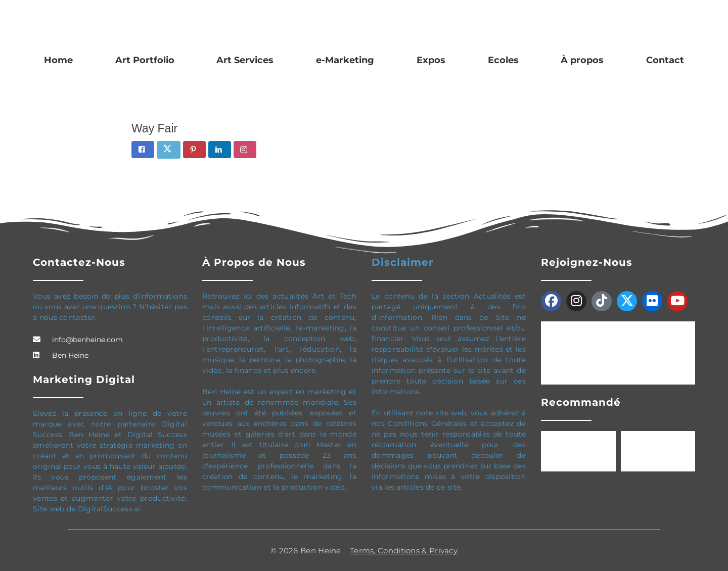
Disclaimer (403, 262)
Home (58, 60)
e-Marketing (345, 60)
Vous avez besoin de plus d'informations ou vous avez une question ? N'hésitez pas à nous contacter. (110, 307)
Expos (431, 60)
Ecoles (503, 60)
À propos (582, 60)
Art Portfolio (145, 60)
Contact (665, 60)
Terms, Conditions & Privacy (404, 551)
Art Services (245, 60)
